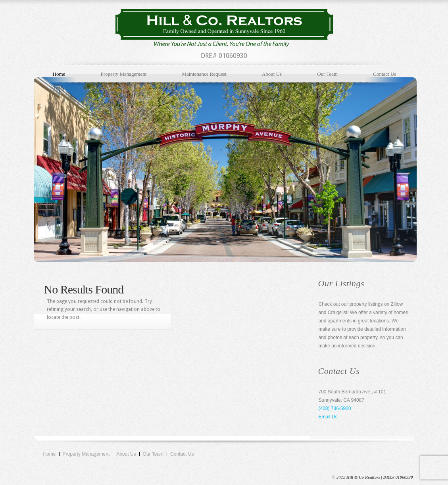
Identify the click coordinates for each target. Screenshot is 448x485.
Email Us (328, 417)
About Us (272, 74)
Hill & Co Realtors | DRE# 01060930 (379, 477)
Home (59, 74)
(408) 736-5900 (335, 408)
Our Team (327, 74)
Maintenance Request (204, 74)
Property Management (123, 74)
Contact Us (385, 74)
